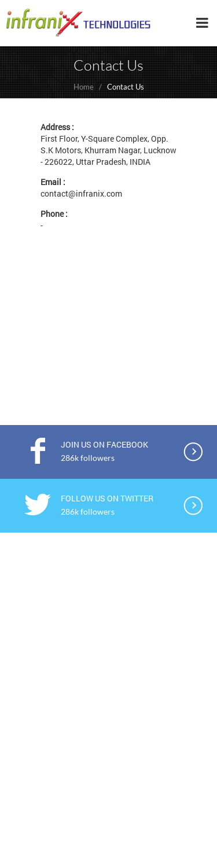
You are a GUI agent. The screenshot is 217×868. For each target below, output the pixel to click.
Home (84, 87)
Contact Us (126, 87)
